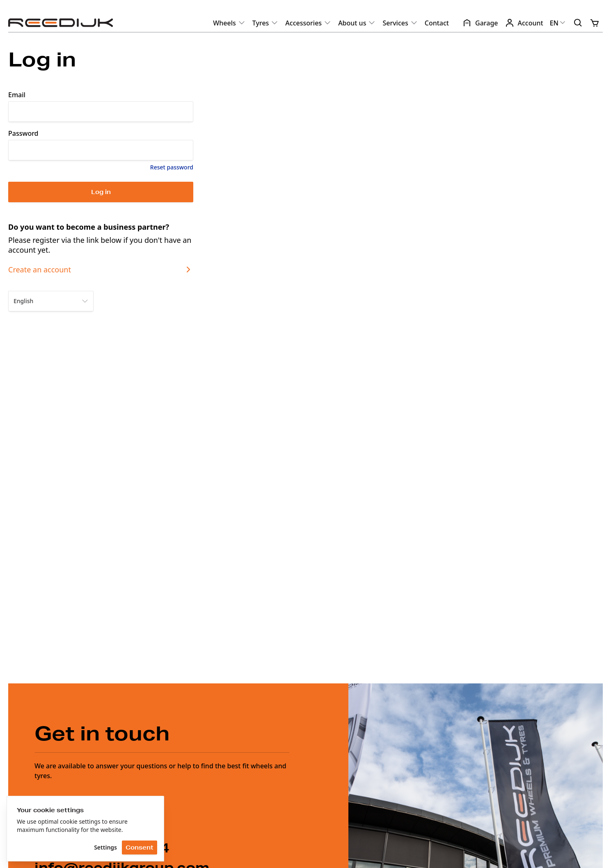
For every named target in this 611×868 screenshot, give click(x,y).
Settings (105, 847)
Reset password (172, 167)
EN (558, 23)
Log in (101, 192)
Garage (480, 23)
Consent (140, 847)
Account (524, 23)
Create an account (101, 270)
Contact (437, 23)
